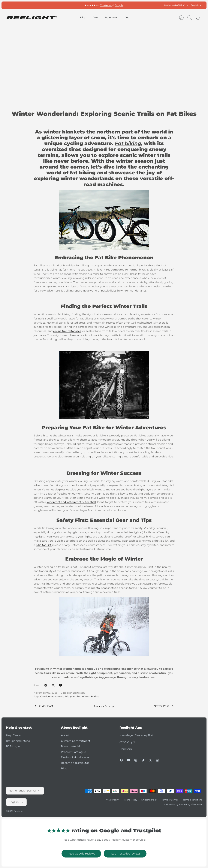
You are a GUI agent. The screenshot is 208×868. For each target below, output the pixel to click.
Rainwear (111, 17)
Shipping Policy (149, 800)
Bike (82, 17)
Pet (127, 17)
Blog (64, 768)
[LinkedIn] (158, 760)
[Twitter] (151, 760)
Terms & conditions (192, 800)
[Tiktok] (143, 760)
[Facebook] (121, 760)
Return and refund (18, 741)
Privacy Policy (112, 800)
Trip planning (73, 697)
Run (95, 17)
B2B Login (13, 746)
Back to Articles (104, 706)
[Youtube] (129, 760)
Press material (70, 746)
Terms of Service (170, 800)
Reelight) (40, 537)
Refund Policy (130, 800)
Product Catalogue (73, 752)
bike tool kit (44, 545)
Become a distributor (75, 763)
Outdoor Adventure (52, 697)
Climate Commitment (76, 741)
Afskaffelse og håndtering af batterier (183, 804)
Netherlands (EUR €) (177, 5)
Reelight (18, 811)
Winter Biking (91, 697)
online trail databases (67, 331)
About (65, 735)
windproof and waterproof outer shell (71, 502)
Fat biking (128, 143)
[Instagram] (136, 760)
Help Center (14, 735)
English (196, 5)
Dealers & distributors (75, 757)
